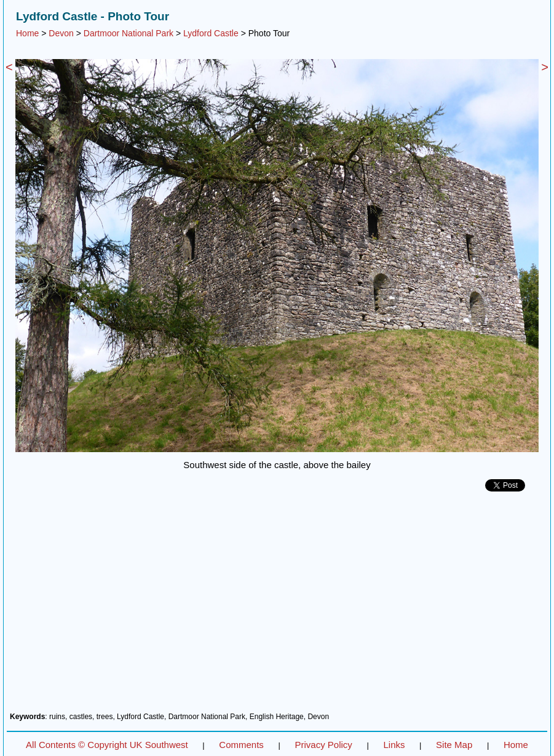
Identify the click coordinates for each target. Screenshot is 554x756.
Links (394, 745)
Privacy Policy (323, 745)
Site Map (454, 745)
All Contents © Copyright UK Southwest (107, 745)
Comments (241, 745)
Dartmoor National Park (129, 33)
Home (27, 33)
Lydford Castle (211, 33)
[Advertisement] (277, 607)
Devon (61, 33)
